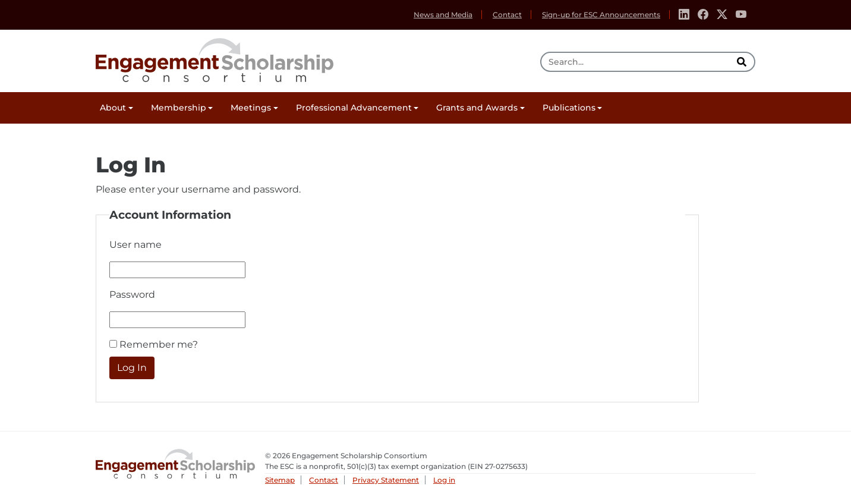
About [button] (113, 108)
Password (132, 294)
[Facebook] (703, 15)
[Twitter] (722, 15)
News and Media (443, 15)
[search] (743, 62)
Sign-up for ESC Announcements (601, 15)
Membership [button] (179, 108)
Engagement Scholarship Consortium (215, 58)
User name (135, 245)
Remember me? (159, 344)
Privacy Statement (386, 480)
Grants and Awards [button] (477, 108)
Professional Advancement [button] (354, 108)
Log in (444, 480)
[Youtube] (741, 15)
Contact (507, 15)
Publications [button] (569, 108)
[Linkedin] (684, 15)
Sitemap (280, 480)
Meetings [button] (251, 108)
